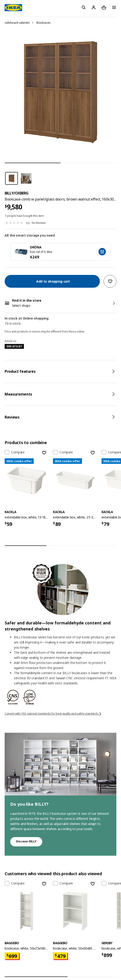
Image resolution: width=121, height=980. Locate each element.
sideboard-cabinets (17, 23)
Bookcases (44, 23)
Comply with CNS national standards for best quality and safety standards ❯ (53, 714)
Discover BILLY (26, 841)
